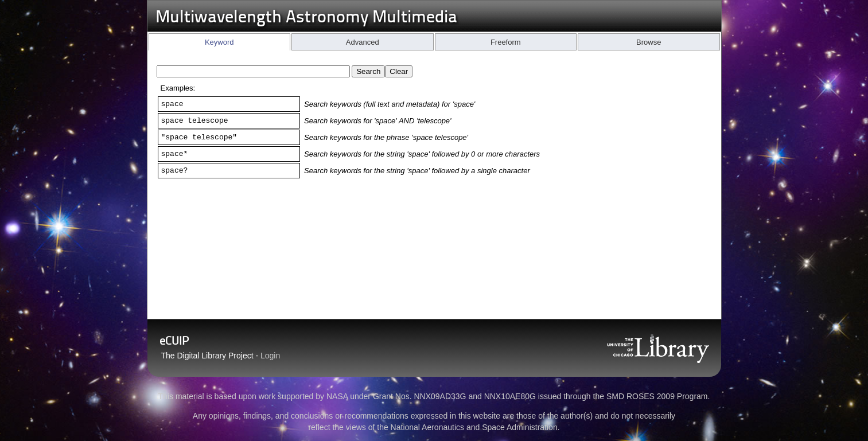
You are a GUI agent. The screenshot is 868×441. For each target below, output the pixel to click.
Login (270, 356)
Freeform (506, 42)
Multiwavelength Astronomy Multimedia (306, 18)
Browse (649, 42)
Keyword (219, 42)
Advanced (363, 42)
